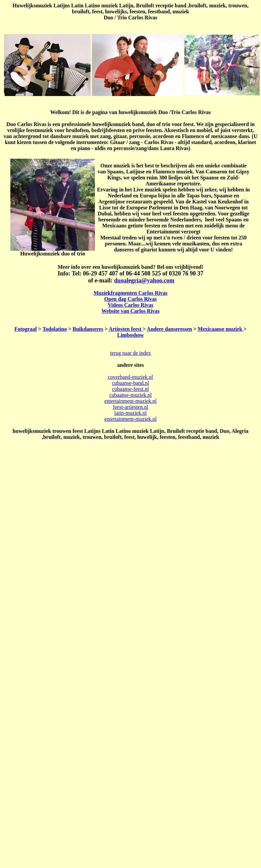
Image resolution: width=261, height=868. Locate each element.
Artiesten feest (126, 329)
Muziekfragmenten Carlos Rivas (130, 293)
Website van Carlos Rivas (131, 311)
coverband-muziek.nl (130, 377)
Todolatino (55, 329)
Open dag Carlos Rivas (130, 299)
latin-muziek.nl (130, 413)
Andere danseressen (169, 329)
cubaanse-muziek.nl (130, 395)
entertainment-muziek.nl (131, 401)
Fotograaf (26, 329)
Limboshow (130, 335)
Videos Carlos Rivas (130, 305)
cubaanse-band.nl (130, 383)
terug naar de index (130, 353)
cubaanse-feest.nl (131, 389)
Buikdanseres (88, 329)
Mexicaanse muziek (221, 329)
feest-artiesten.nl (130, 407)
